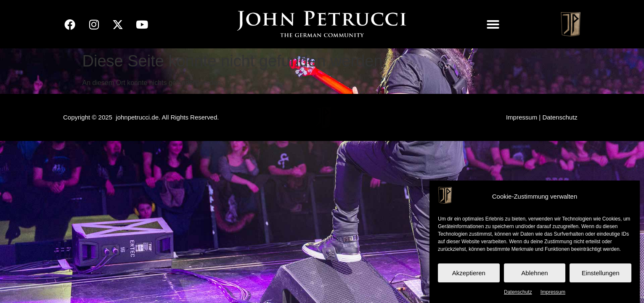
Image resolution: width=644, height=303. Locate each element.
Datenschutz (518, 292)
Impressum (553, 292)
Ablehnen (534, 273)
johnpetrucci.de (137, 117)
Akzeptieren (469, 273)
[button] (493, 24)
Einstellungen (601, 273)
